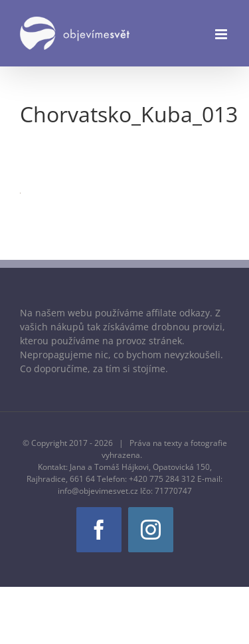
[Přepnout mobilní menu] (222, 34)
